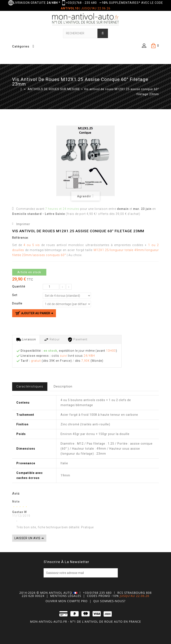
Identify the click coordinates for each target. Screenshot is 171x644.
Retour (52, 340)
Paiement (77, 340)
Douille (18, 303)
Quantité (19, 286)
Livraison (26, 340)
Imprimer (23, 224)
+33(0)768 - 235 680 (81, 3)
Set (15, 295)
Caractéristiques (30, 386)
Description (63, 386)
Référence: (21, 238)
